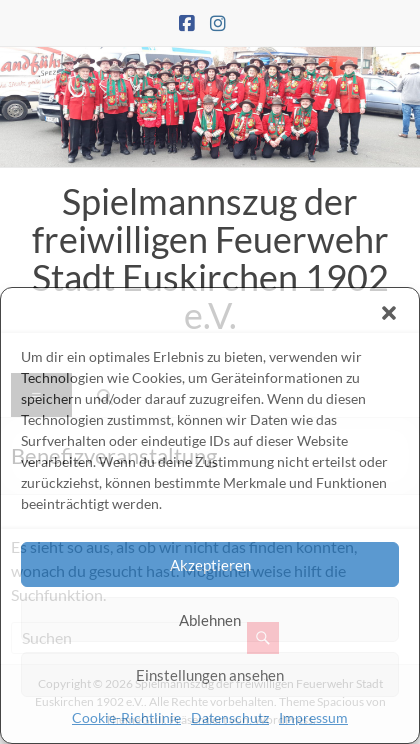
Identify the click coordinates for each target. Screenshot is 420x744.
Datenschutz (230, 717)
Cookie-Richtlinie (126, 717)
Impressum (313, 717)
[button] (389, 313)
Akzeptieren (210, 565)
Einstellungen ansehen (210, 675)
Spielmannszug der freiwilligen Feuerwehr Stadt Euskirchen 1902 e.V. (210, 258)
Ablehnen (210, 620)
